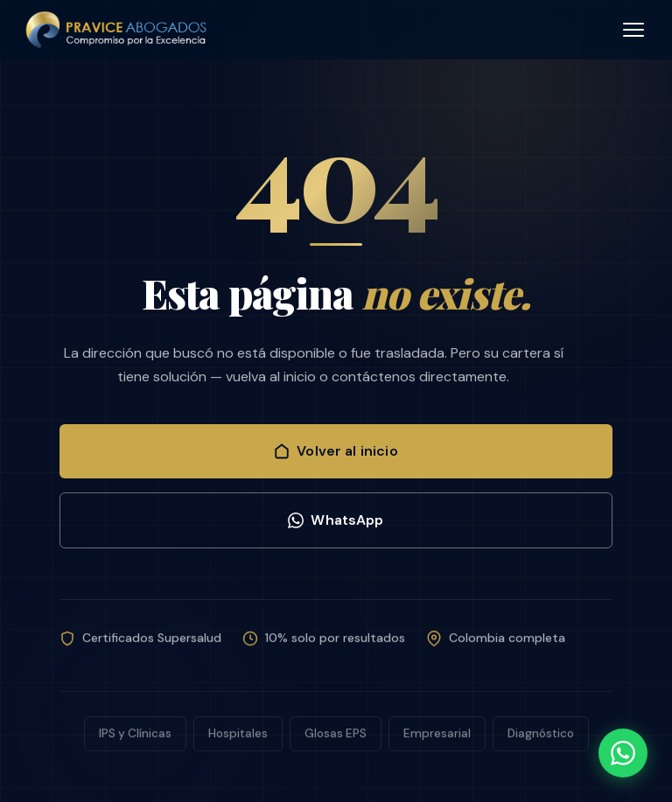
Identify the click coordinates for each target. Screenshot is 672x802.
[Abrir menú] (633, 30)
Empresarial (437, 738)
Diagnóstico (541, 738)
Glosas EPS (336, 738)
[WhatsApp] (623, 753)
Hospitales (238, 738)
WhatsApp (336, 520)
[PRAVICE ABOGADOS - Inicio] (118, 30)
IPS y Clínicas (135, 738)
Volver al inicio (336, 451)
